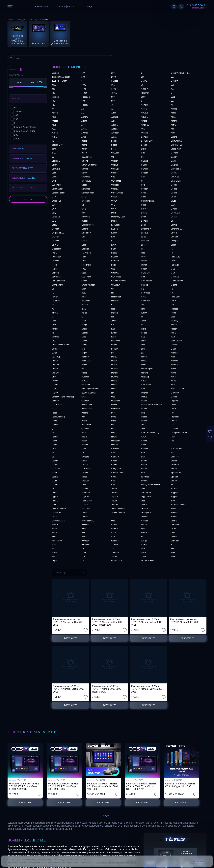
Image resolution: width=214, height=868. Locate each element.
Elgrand (85, 229)
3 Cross (115, 81)
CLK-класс (176, 181)
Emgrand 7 (146, 229)
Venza (144, 525)
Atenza (114, 129)
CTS (113, 205)
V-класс (145, 521)
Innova (55, 313)
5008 (143, 97)
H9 (172, 293)
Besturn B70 (57, 145)
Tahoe (114, 489)
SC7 (143, 457)
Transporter (146, 513)
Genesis (55, 273)
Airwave (145, 113)
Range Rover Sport (179, 433)
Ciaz (113, 177)
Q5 (142, 425)
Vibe (83, 533)
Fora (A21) (176, 257)
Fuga (114, 265)
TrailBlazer (56, 513)
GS (53, 289)
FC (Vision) (86, 253)
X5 (112, 549)
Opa (113, 397)
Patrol (174, 409)
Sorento (85, 473)
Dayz (114, 213)
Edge (143, 225)
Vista (54, 537)
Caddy (174, 157)
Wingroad (175, 541)
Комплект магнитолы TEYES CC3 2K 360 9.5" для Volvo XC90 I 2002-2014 (24, 786)
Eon (83, 237)
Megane (55, 365)
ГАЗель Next (117, 561)
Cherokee (86, 177)
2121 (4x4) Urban (59, 81)
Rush (143, 445)
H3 (53, 293)
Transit (84, 513)
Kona (173, 333)
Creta (144, 197)
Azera (114, 137)
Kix (53, 333)
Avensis (145, 133)
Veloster (85, 525)
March (144, 357)
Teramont (86, 493)
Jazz (54, 321)
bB (53, 141)
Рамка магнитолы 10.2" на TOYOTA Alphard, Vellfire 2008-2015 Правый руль (108, 622)
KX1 (143, 337)
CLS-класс (56, 185)
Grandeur (115, 285)
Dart (83, 213)
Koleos (144, 333)
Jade (173, 317)
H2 (172, 289)
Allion (54, 117)
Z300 (143, 557)
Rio (172, 441)
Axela (54, 137)
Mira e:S (175, 365)
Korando (55, 337)
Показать (28, 199)
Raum (114, 437)
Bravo (144, 149)
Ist (142, 317)
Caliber (114, 161)
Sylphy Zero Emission (151, 485)
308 (173, 85)
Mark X (55, 361)
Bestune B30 (147, 141)
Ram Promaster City (150, 433)
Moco (173, 369)
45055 (114, 93)
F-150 (114, 249)
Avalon (55, 133)
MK (83, 369)
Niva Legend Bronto (90, 389)
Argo (84, 125)
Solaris (144, 469)
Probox (55, 425)
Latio (143, 345)
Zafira (174, 557)
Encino (114, 233)
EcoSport (115, 225)
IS (82, 317)
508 (83, 101)
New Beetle (146, 385)
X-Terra (115, 545)
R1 (53, 433)
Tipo (173, 501)
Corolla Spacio (88, 193)
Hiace (84, 297)
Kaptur (84, 329)
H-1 (143, 289)
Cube (143, 205)
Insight (84, 313)
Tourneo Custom (178, 505)
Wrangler (85, 545)
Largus (114, 345)
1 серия (55, 73)
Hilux (143, 297)
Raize (84, 433)
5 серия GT (87, 97)
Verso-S (115, 529)
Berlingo (115, 141)
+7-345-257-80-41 (196, 5)
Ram (113, 433)
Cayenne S (176, 169)
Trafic (173, 509)
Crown (114, 201)
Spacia (55, 477)
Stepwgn (85, 481)
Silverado (175, 465)
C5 (142, 157)
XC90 (84, 553)
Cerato (55, 177)
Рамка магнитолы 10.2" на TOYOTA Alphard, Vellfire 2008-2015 (147, 689)
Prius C (144, 421)
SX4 (113, 485)
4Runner (145, 93)
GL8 (173, 273)
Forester (55, 261)
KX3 (173, 337)
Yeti (53, 557)
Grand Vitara (57, 285)
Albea (174, 113)
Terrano (115, 493)
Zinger (54, 561)
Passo (54, 409)
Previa (54, 421)
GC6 (173, 269)
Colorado (115, 185)
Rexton (144, 441)
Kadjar (174, 325)
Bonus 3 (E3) (177, 145)
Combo (174, 185)
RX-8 (54, 449)
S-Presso (115, 449)
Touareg (115, 505)
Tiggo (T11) (176, 493)
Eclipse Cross (88, 225)
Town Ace (86, 509)
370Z (114, 89)
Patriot (144, 409)
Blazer (114, 145)
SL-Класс (56, 469)
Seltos (114, 461)
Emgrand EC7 (177, 229)
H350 (84, 293)
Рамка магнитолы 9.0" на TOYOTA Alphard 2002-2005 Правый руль (107, 689)
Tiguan (114, 501)
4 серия (145, 89)
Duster (114, 221)
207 (173, 77)
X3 (53, 549)
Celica (174, 173)
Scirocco (175, 457)
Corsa (144, 193)
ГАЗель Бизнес (148, 561)
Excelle (144, 245)
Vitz (143, 537)
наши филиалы (67, 7)
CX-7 (114, 209)
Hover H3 (56, 301)
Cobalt (84, 185)
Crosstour (86, 201)
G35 (113, 269)
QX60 (144, 429)
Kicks (143, 329)
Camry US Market (89, 165)
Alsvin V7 (145, 117)
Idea (113, 309)
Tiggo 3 (55, 497)
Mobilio (114, 369)
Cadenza (56, 161)
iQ (53, 317)
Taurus (174, 489)
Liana (173, 349)
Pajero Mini (57, 405)
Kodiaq (114, 333)
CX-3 (173, 205)
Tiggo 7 (55, 501)
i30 (172, 305)
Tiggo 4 (115, 497)
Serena (174, 461)
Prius (114, 421)
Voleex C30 (57, 541)
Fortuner (115, 261)
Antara (174, 121)
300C (84, 85)
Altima (84, 121)
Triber (54, 517)
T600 (54, 489)
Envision (55, 237)
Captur (144, 165)
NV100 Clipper (177, 389)
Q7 (53, 429)
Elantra (174, 225)
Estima (55, 245)
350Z (84, 89)
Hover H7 (115, 301)
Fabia (54, 253)
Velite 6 (55, 525)
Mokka (84, 373)
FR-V (173, 261)
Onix (83, 397)
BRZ (54, 153)
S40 (83, 453)
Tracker (144, 509)
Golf (143, 277)
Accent (144, 109)
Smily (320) (116, 469)
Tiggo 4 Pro (146, 497)
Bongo (144, 145)
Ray (173, 437)
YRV (83, 557)
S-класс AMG (177, 449)
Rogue (54, 445)
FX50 (84, 269)
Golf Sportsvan (58, 281)
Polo (83, 417)
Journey (174, 321)
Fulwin (144, 265)
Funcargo (175, 265)
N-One (114, 381)
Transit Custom (118, 513)
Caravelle (56, 169)
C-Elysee (115, 153)
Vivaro (174, 537)
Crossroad (56, 201)
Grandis (145, 285)
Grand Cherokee (119, 281)
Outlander (116, 401)
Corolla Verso (117, 193)
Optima (174, 397)
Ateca (84, 129)
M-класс (175, 353)
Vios (173, 533)
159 (113, 73)
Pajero (144, 401)
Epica (144, 237)
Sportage (145, 477)
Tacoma (85, 489)
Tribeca (174, 513)
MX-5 (173, 377)
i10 (113, 305)
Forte (84, 261)
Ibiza (84, 309)
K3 (112, 325)
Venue (114, 525)
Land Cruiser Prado (60, 345)
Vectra (174, 521)
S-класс (145, 449)
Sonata (174, 469)
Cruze (174, 201)
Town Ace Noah (118, 509)
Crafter (114, 197)
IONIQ (144, 313)
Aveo (173, 133)
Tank (143, 489)
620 (53, 105)
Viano (54, 533)
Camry (54, 165)
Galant (144, 269)
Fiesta (114, 253)
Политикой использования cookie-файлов (116, 862)
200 (83, 77)
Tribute (84, 517)
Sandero (85, 457)
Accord (174, 109)
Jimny (114, 321)
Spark (114, 477)
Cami (173, 161)
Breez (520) (176, 149)
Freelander (86, 265)
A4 (53, 109)
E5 (172, 221)
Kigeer (174, 329)
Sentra (144, 461)
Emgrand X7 (87, 233)
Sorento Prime (118, 473)
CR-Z (84, 197)
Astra (173, 125)
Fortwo (144, 261)
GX (113, 289)
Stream (144, 481)
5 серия (55, 97)
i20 (142, 305)
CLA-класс (116, 181)
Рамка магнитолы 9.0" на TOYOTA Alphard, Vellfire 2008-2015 (69, 689)
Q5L (173, 425)
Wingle (144, 541)
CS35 (54, 205)
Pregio (144, 417)
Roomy (114, 445)
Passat (114, 405)
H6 (113, 293)
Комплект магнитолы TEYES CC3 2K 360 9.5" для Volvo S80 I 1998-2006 (63, 786)
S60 (113, 453)
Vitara (84, 537)
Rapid (84, 437)
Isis (113, 317)
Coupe (174, 193)
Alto (113, 121)
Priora (84, 421)
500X (54, 101)
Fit (172, 253)
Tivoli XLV (86, 505)
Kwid (113, 337)
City (143, 177)
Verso (84, 529)
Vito (113, 537)
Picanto (85, 413)
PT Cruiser (86, 425)
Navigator (86, 385)
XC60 (54, 553)
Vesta (144, 529)
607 (173, 101)
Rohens (85, 445)
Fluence (115, 257)
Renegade (116, 441)
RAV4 (144, 437)
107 (83, 73)
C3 (53, 157)
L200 (54, 341)
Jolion (144, 321)
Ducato (85, 221)
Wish (54, 545)
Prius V (174, 421)
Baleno (174, 137)
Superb (55, 485)
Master (114, 361)
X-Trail (144, 545)
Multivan (85, 377)
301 (113, 85)
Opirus (144, 397)
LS (112, 353)
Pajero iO (175, 401)
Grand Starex (177, 281)
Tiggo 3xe (86, 497)
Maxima (174, 361)
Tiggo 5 (174, 497)
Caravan (175, 165)
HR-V (173, 301)
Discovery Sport (118, 217)
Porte (114, 417)
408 (53, 93)
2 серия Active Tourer (181, 73)
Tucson (144, 517)
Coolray (115, 189)
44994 (84, 93)
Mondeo (115, 373)
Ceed (54, 173)
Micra (144, 365)
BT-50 (84, 153)
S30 (53, 453)
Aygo (84, 137)
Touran (144, 505)
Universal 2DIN (58, 521)
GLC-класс (57, 277)
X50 (143, 549)
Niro (173, 385)
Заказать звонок (199, 8)
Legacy (114, 349)
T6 (172, 485)
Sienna (114, 465)
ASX (54, 129)
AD (83, 113)
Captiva (115, 165)
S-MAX (85, 449)
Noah (114, 389)
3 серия (174, 81)
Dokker (174, 217)
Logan (84, 353)
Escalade (145, 241)
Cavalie (144, 169)
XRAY (144, 553)
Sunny (174, 481)
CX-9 (143, 209)
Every (114, 245)
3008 (54, 85)
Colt (143, 185)
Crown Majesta (148, 201)
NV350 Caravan (89, 393)
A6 (112, 109)
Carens (85, 169)
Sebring (55, 461)
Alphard (115, 117)
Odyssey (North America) (63, 397)
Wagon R (115, 541)
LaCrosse (116, 341)
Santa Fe (115, 457)
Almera (85, 117)
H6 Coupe (146, 293)
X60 (173, 549)
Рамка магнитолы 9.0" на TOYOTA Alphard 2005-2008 (185, 621)
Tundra (174, 517)
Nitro (54, 389)
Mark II (174, 357)
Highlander (116, 297)
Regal (84, 441)
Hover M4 (145, 301)
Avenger (115, 133)
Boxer (84, 149)
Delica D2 (175, 213)
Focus (144, 257)
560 (113, 101)
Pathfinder (116, 409)
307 (143, 85)
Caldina (85, 161)
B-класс (145, 137)
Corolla (174, 189)
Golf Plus (175, 277)
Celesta (144, 173)
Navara (55, 385)
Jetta (84, 321)
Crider (174, 197)
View (113, 533)
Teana (54, 493)
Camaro (145, 161)
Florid (84, 257)
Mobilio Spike (147, 369)
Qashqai (85, 429)
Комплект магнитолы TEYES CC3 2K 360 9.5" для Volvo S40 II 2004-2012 (141, 786)
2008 (113, 77)
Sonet (54, 473)
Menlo (84, 365)
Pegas (54, 413)
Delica (144, 213)
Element (55, 229)
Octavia (144, 393)
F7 (172, 249)
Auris (173, 129)
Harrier (55, 297)
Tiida (143, 501)
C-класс (175, 153)
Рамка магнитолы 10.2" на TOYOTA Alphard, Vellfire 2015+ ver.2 (69, 622)
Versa (54, 529)
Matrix (144, 361)
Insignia (115, 313)
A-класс (145, 105)
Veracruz (175, 525)
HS (53, 305)
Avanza (85, 133)
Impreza (175, 309)
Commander (57, 189)
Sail (53, 457)
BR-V (114, 149)
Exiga (173, 245)
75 (112, 105)
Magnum (85, 357)
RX (172, 445)
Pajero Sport (87, 405)
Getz (84, 273)
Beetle (84, 141)
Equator (174, 237)
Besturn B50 (176, 141)
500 (113, 97)
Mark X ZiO (86, 361)
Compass (86, 189)
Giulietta (115, 273)
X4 (83, 549)
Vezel (173, 529)
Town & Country (59, 509)
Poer (173, 413)
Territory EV (146, 493)
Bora (54, 149)
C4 (113, 157)
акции (90, 7)
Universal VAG (88, 521)
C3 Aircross (87, 157)
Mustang (145, 377)
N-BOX (85, 381)
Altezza (55, 121)
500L (173, 97)
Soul (143, 473)
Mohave (55, 373)
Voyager (85, 541)
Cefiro (84, 173)
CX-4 (54, 209)
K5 (142, 325)
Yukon (114, 557)
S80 (143, 453)
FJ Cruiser (56, 257)
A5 (83, 109)
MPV (54, 377)
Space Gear (176, 473)
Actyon (55, 113)
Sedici (84, 461)
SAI (173, 453)
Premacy (175, 417)
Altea (173, 117)
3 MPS (144, 81)
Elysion (114, 229)
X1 (172, 545)
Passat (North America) (151, 405)
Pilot (113, 413)
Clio (143, 181)
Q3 (113, 425)
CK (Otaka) (86, 181)
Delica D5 (56, 217)
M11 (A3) (56, 357)
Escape (174, 241)
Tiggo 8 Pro (87, 501)
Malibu (114, 357)
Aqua (54, 125)
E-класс (145, 221)
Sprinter (174, 477)
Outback (85, 401)
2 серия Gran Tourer (61, 77)
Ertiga (84, 241)
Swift (84, 485)
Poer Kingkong (58, 417)
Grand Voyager (88, 285)
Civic (54, 181)
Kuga (84, 337)
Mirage (55, 369)
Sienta (144, 465)
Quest (114, 429)
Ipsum (174, 313)
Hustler (85, 305)
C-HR (144, 153)
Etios (84, 245)
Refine (54, 441)
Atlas (143, 129)
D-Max (174, 209)
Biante (84, 145)
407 (173, 89)
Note (143, 389)
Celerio (114, 173)
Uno (113, 521)
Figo (143, 253)
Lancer (144, 341)
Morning (145, 373)
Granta (174, 285)
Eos (113, 237)
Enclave (145, 233)
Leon (143, 349)
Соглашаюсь (199, 861)
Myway (55, 381)
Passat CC (176, 405)
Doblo (144, 217)
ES (113, 241)
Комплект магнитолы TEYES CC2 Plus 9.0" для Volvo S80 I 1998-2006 (103, 786)
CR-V (54, 197)
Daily (54, 213)
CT (83, 205)
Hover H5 (86, 301)
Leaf (83, 349)
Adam (114, 113)
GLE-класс (86, 277)
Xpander (115, 553)
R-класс (175, 429)
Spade (84, 477)
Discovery (86, 217)
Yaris (173, 553)
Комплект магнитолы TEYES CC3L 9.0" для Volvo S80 (180, 785)
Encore (174, 233)
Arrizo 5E (145, 125)
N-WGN (145, 381)
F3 (142, 249)
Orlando (55, 401)
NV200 (55, 393)
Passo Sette (87, 409)
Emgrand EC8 (58, 233)
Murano (115, 377)
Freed (54, 265)
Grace (84, 281)
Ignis (143, 309)
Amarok (145, 121)
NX (113, 393)
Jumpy (84, 325)
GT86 (84, 289)
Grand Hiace (147, 281)
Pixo (143, 413)
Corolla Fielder (58, 193)
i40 (53, 309)
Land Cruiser (177, 341)
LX (142, 353)
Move (173, 373)
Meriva (114, 365)
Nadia (174, 381)
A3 (172, 105)
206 (143, 77)
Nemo (114, 385)
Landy (84, 345)
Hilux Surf (175, 297)
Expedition (56, 249)
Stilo (113, 481)
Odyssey (175, 393)
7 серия (85, 105)
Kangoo (55, 329)
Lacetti (84, 341)
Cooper (144, 189)
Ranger (55, 437)
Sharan (55, 465)
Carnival (115, 169)
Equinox (55, 241)
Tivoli (54, 505)
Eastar (54, 225)
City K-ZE (175, 177)
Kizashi (85, 333)
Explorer (85, 249)
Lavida (54, 349)
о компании (41, 7)
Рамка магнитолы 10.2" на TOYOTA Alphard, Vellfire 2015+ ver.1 (147, 622)
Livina (54, 353)
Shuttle (85, 465)
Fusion (55, 269)
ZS (83, 561)
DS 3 (54, 221)
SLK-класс (86, 469)
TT (112, 517)
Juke (54, 325)
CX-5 (84, 209)
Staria (54, 481)
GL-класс (145, 273)
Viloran (144, 533)
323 (53, 89)
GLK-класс (116, 277)
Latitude (174, 345)
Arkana (114, 125)
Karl (113, 329)
